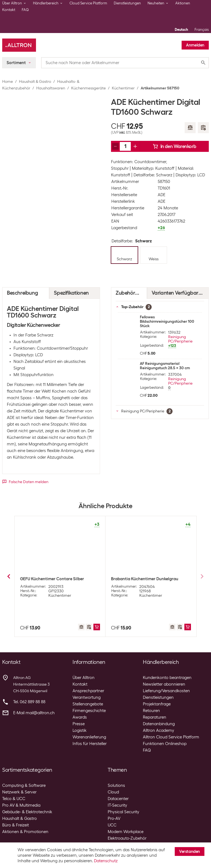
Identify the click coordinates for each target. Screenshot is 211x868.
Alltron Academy (159, 730)
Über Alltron (84, 678)
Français (202, 30)
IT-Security (117, 805)
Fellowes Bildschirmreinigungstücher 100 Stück (167, 321)
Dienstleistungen (127, 3)
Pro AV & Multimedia (21, 805)
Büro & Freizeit (16, 825)
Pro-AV (114, 818)
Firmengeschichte (89, 711)
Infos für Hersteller (90, 744)
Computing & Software (24, 785)
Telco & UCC (14, 799)
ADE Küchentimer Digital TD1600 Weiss (148, 579)
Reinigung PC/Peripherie (180, 339)
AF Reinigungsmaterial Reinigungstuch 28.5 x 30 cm (165, 366)
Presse (79, 724)
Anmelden (195, 45)
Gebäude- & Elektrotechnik (27, 812)
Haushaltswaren (51, 88)
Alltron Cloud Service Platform (171, 737)
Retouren (151, 711)
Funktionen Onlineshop (165, 744)
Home (8, 81)
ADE (162, 195)
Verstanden (190, 851)
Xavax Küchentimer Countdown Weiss (56, 579)
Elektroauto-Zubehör (127, 838)
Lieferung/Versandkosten (166, 691)
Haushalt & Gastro (35, 81)
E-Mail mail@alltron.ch (34, 713)
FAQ (25, 10)
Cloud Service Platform (88, 3)
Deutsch (181, 30)
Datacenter (118, 799)
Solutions (116, 785)
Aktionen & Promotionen (25, 832)
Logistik (80, 730)
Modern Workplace (126, 832)
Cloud (113, 792)
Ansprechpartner (88, 691)
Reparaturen (155, 717)
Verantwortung (87, 697)
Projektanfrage (157, 704)
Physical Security (123, 812)
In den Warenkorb (174, 146)
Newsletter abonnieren (164, 684)
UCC (112, 825)
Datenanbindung (159, 724)
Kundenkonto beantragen (167, 678)
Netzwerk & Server (19, 792)
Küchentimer (123, 88)
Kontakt (9, 10)
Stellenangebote (88, 704)
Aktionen (183, 3)
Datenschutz (106, 861)
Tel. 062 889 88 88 (29, 702)
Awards (80, 717)
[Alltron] (19, 45)
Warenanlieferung (89, 737)
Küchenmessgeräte (88, 88)
